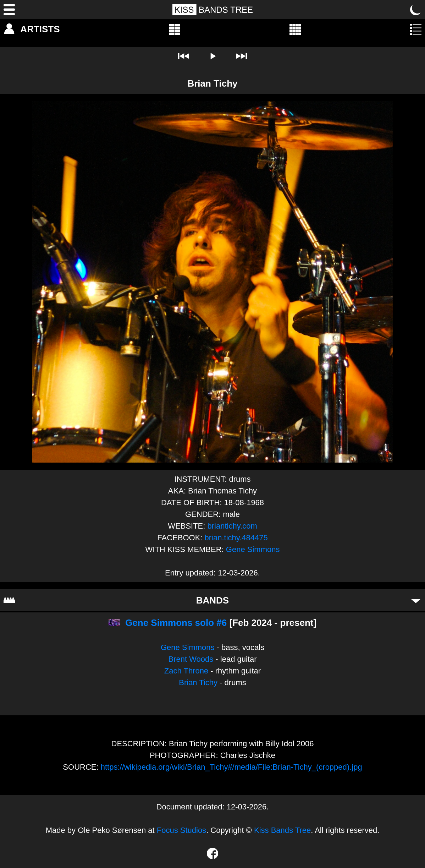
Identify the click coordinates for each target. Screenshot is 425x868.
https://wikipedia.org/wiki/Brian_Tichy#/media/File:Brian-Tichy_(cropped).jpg (231, 767)
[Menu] (9, 10)
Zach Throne (186, 671)
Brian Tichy (198, 683)
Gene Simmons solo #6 (176, 623)
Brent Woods (191, 659)
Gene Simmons (253, 549)
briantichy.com (232, 526)
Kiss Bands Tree (282, 830)
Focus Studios (181, 830)
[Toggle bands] (416, 600)
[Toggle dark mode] (416, 10)
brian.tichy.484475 (236, 538)
